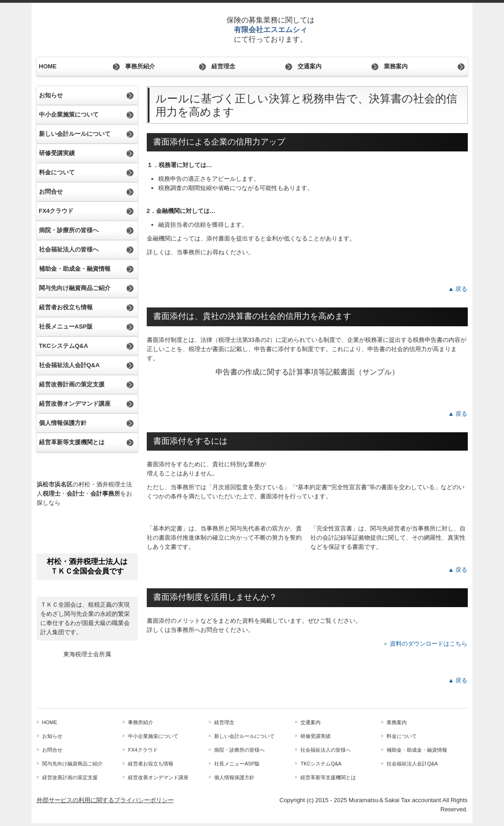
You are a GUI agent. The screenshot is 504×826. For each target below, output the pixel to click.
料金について (57, 172)
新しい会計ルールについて (75, 134)
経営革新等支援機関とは (72, 442)
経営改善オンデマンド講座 (75, 404)
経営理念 (223, 66)
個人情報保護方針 (63, 423)
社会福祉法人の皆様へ (69, 249)
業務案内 (396, 66)
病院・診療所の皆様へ (69, 230)
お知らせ (51, 95)
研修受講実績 (57, 153)
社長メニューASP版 (66, 326)
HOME (48, 66)
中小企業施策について (69, 114)
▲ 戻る (458, 289)
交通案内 (310, 66)
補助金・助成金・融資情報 (75, 269)
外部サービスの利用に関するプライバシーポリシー (105, 800)
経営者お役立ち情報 (66, 307)
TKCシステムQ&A (64, 346)
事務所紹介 (140, 66)
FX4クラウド (56, 211)
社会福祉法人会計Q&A (69, 365)
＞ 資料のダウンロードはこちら (425, 644)
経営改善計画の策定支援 (72, 384)
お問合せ (51, 192)
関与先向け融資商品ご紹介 (75, 288)
